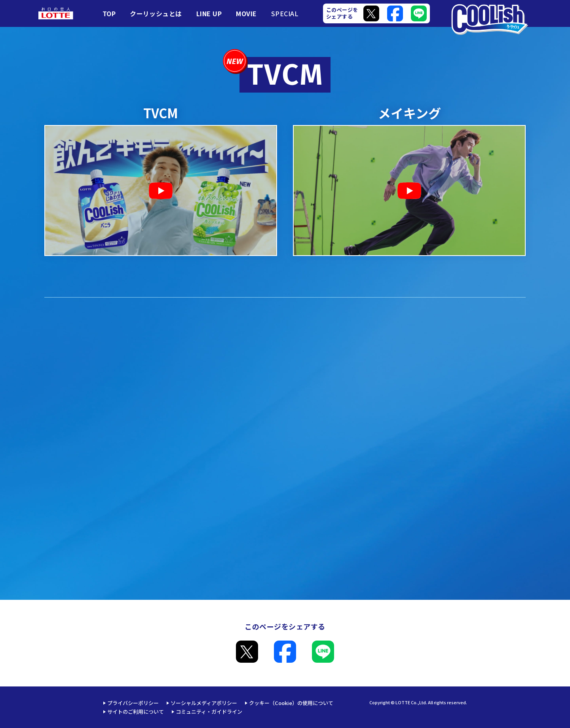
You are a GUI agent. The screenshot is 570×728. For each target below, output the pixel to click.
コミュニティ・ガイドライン (209, 712)
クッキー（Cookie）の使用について (291, 703)
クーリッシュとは (156, 13)
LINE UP (209, 13)
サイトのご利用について (136, 712)
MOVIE (246, 13)
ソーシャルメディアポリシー (204, 703)
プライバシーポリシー (133, 703)
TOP (109, 13)
